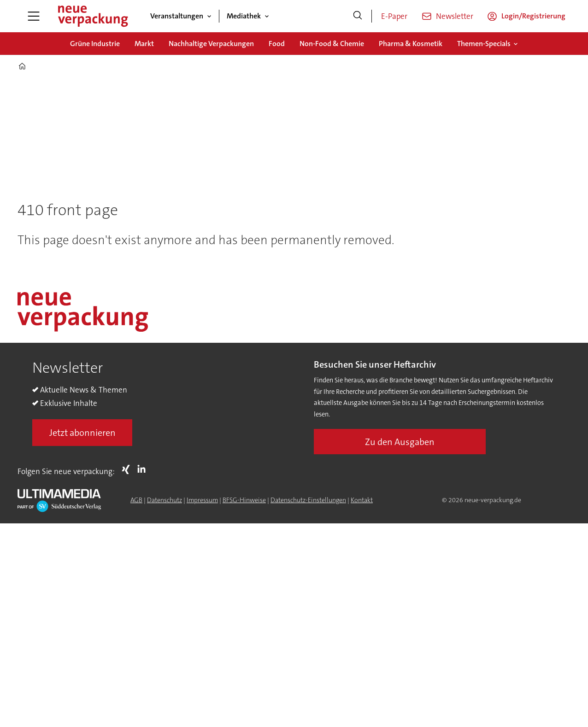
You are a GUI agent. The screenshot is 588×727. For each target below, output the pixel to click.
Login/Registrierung (533, 16)
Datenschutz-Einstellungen (308, 500)
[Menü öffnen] (34, 16)
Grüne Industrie (95, 44)
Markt (144, 44)
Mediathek (244, 16)
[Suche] (358, 16)
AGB (136, 500)
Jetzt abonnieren (82, 433)
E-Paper (394, 16)
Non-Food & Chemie (332, 44)
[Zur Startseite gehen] (93, 16)
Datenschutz (165, 500)
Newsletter (455, 16)
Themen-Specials (484, 44)
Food (277, 44)
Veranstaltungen (177, 16)
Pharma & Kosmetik (411, 44)
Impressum (202, 500)
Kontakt (362, 500)
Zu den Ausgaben (400, 442)
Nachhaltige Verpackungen (211, 44)
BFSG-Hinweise (244, 500)
